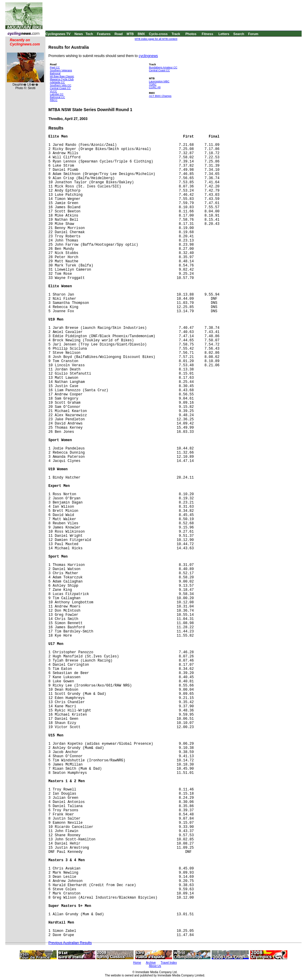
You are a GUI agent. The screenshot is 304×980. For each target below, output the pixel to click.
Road (119, 34)
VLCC (53, 91)
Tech (89, 34)
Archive (151, 963)
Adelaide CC (57, 82)
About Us (155, 966)
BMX (141, 34)
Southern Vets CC (61, 85)
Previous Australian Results (70, 943)
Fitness (207, 34)
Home (137, 963)
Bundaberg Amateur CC (163, 67)
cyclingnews (148, 56)
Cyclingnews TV (58, 34)
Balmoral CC (57, 97)
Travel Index (169, 963)
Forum (253, 34)
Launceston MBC (159, 81)
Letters (224, 34)
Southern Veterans (61, 70)
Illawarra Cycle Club (62, 79)
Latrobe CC (57, 94)
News (79, 34)
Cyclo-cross (158, 34)
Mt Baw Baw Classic (62, 76)
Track (176, 34)
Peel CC (55, 67)
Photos (191, 34)
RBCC (54, 100)
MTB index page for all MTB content (156, 39)
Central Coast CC (60, 88)
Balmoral (55, 73)
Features (104, 34)
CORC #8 (155, 87)
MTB (130, 34)
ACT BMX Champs (160, 96)
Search (239, 34)
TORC (153, 84)
